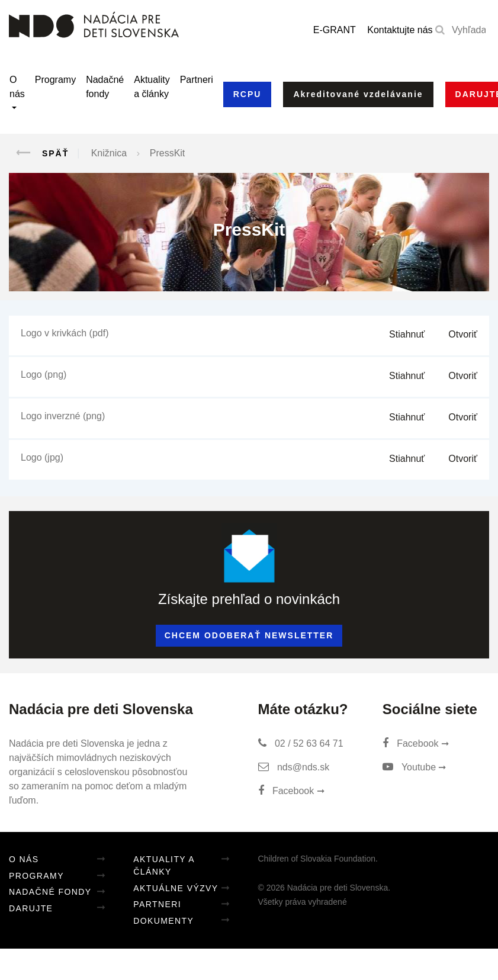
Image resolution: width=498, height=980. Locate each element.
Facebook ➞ (291, 791)
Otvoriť (463, 334)
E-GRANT (335, 30)
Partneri (197, 80)
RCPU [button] (248, 94)
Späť (39, 153)
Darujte (31, 908)
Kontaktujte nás (400, 30)
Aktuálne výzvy (176, 888)
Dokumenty (163, 921)
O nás (17, 87)
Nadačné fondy (105, 87)
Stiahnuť (407, 334)
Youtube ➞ (415, 767)
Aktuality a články (152, 87)
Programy (55, 80)
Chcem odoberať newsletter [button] (249, 635)
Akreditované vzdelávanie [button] (358, 94)
